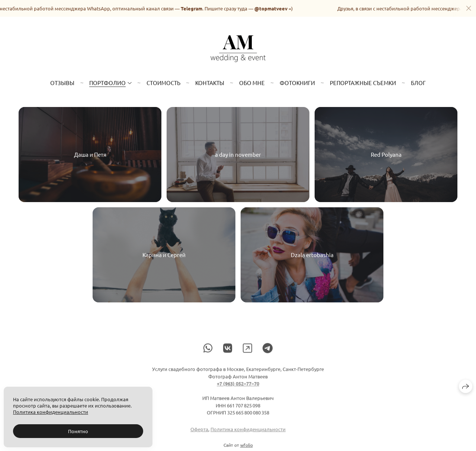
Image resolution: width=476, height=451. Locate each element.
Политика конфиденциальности (248, 432)
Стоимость (163, 83)
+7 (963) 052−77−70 (238, 387)
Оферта (199, 432)
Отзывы (62, 83)
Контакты (210, 83)
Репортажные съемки (363, 83)
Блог (418, 83)
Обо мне (252, 83)
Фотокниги (297, 83)
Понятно (78, 431)
